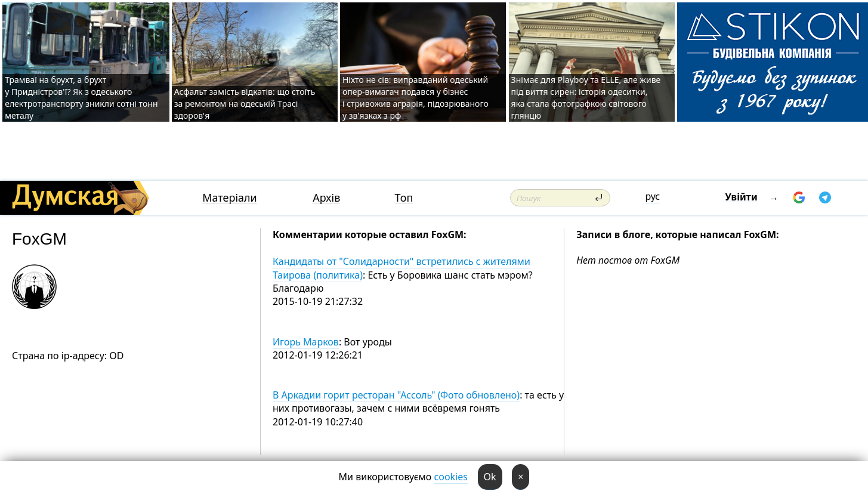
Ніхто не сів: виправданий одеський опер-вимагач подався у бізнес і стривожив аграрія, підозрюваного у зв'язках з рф (416, 98)
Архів (326, 198)
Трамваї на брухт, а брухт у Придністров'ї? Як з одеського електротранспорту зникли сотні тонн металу (81, 98)
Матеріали (230, 198)
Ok (490, 477)
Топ (404, 198)
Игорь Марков (306, 342)
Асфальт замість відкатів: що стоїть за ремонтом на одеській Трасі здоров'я (245, 104)
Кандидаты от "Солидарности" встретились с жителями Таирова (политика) (401, 268)
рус (652, 196)
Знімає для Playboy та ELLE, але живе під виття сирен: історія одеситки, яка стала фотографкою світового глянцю (586, 98)
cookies (451, 477)
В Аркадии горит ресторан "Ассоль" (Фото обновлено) (396, 395)
